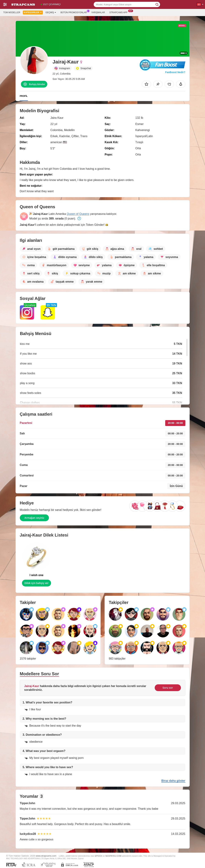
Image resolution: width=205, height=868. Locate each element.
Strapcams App (119, 12)
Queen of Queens (78, 214)
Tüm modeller (12, 12)
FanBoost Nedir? (175, 72)
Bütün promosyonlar (74, 12)
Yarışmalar (98, 12)
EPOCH (98, 856)
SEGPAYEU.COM (113, 856)
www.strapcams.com (46, 856)
